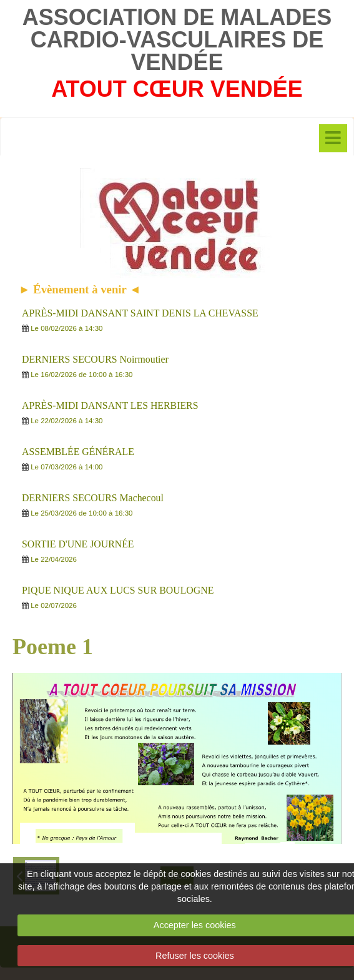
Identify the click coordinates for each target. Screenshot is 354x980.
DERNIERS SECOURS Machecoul (93, 498)
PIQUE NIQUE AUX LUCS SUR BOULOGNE (118, 590)
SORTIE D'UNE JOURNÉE (78, 544)
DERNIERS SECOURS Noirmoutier (95, 359)
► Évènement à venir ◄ (80, 289)
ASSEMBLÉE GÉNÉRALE (78, 452)
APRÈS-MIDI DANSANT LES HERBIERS (110, 405)
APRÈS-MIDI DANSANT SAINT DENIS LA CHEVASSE (140, 313)
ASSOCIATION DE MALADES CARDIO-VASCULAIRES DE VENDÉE (177, 40)
